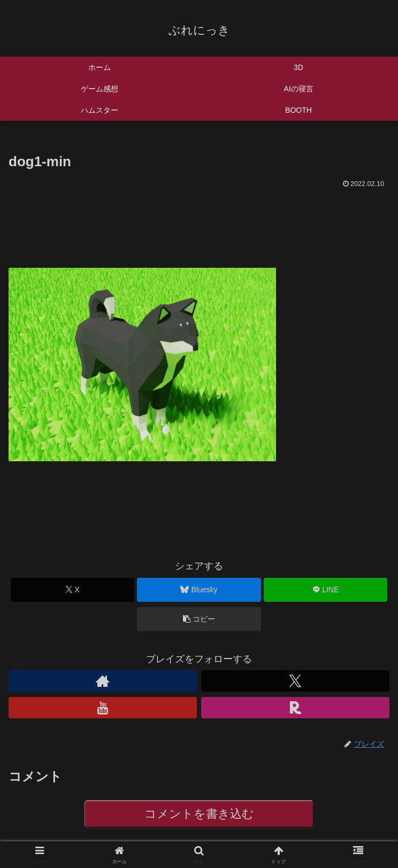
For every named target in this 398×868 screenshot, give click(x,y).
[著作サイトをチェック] (103, 681)
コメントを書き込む (199, 814)
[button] (199, 619)
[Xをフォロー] (295, 681)
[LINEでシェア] (326, 590)
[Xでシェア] (72, 590)
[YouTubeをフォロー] (103, 708)
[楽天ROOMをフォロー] (295, 708)
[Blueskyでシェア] (199, 590)
